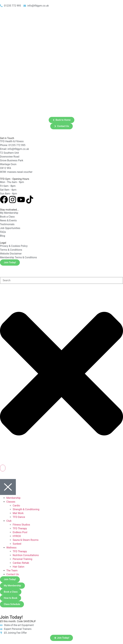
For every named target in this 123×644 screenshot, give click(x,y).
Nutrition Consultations (26, 555)
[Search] (3, 468)
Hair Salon (18, 567)
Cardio (16, 506)
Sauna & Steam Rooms (26, 540)
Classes (11, 502)
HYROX (17, 536)
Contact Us (13, 574)
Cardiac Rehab (21, 563)
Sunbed (17, 544)
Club (9, 521)
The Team (12, 571)
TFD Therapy (20, 528)
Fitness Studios (21, 525)
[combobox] (61, 280)
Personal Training (23, 559)
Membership (13, 498)
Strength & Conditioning (26, 509)
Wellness (11, 548)
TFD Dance (19, 517)
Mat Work (18, 513)
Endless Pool (20, 532)
